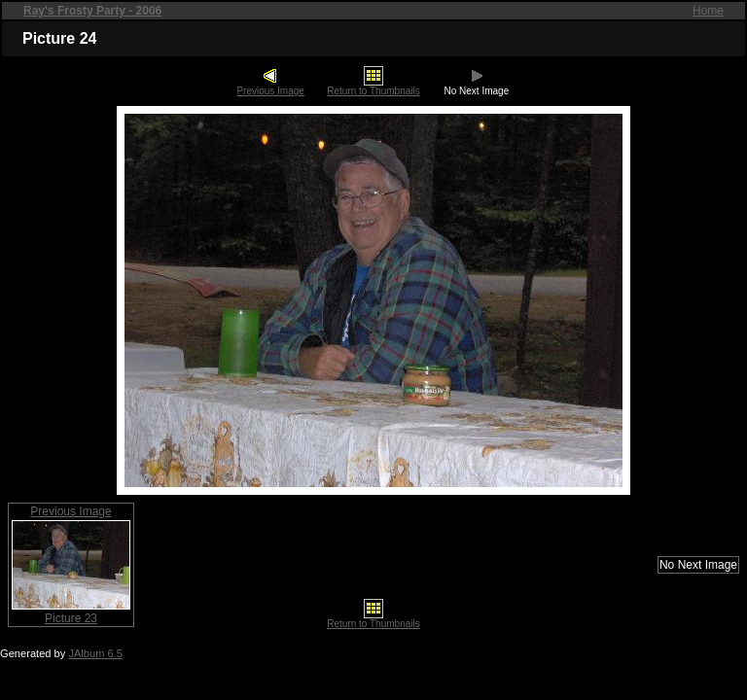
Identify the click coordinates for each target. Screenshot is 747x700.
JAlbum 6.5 (95, 653)
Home (708, 11)
